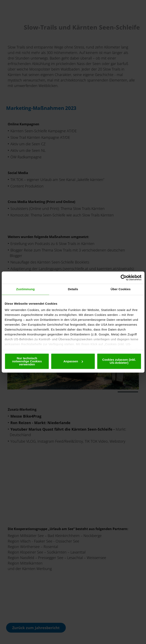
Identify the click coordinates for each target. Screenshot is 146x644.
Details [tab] (73, 289)
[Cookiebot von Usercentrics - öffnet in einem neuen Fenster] (123, 278)
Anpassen (73, 361)
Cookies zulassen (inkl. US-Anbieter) (119, 361)
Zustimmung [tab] (25, 289)
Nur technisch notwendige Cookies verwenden (27, 361)
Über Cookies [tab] (121, 289)
